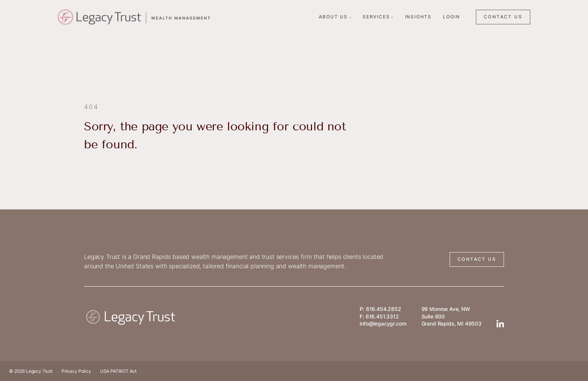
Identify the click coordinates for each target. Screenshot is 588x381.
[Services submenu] (392, 17)
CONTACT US (503, 17)
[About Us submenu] (350, 17)
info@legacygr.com (383, 323)
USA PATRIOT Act (118, 371)
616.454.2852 (384, 309)
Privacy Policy (76, 371)
